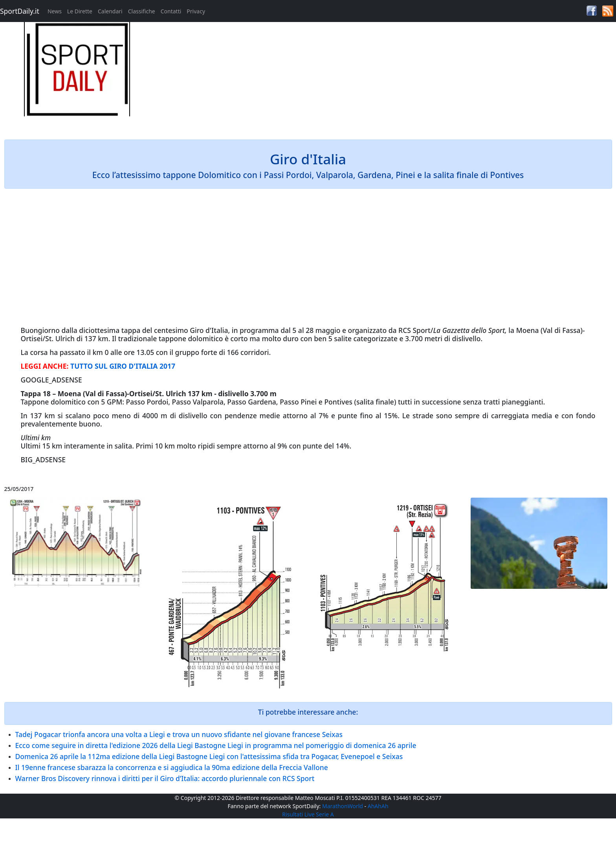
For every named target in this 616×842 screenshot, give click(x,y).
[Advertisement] (385, 77)
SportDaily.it (20, 11)
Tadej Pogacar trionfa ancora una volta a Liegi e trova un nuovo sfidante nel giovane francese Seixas (179, 734)
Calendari (110, 11)
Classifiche (142, 11)
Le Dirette (80, 11)
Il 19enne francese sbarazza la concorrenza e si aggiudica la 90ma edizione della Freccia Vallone (172, 767)
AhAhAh (378, 806)
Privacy (196, 11)
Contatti (171, 11)
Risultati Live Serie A (308, 814)
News (55, 11)
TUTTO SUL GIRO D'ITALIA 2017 (123, 366)
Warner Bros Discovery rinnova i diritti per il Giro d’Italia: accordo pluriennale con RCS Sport (165, 778)
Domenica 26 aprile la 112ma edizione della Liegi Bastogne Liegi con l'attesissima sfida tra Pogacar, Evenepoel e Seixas (209, 756)
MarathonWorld (343, 806)
